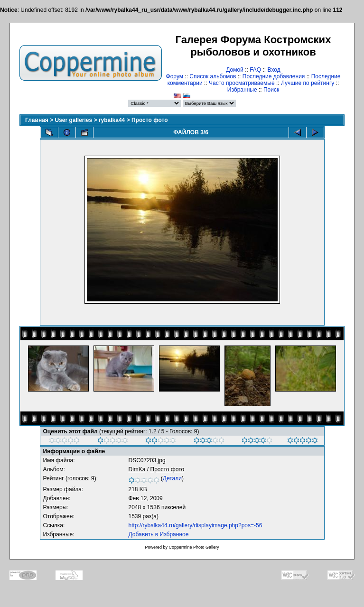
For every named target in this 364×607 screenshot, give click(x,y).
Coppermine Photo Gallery (194, 547)
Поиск (271, 90)
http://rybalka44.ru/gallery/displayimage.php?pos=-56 (196, 525)
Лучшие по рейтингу (308, 83)
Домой (235, 70)
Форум (175, 76)
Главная (37, 120)
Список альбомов (213, 76)
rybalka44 (112, 120)
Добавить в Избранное (159, 534)
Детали (172, 478)
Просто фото (150, 120)
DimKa (137, 469)
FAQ (255, 70)
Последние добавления (274, 76)
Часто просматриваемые (242, 83)
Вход (274, 70)
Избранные (242, 90)
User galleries (74, 120)
